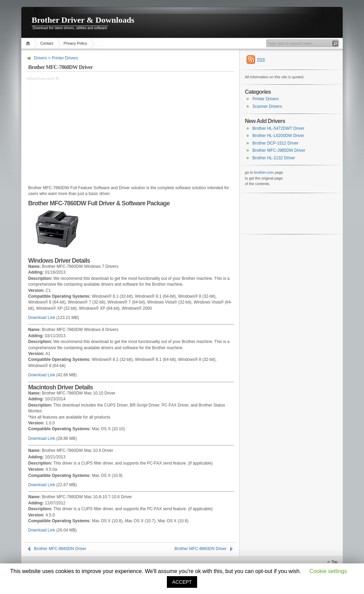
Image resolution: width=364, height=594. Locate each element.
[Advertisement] (84, 129)
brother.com (264, 172)
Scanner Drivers (267, 106)
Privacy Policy (75, 43)
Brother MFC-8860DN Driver (201, 549)
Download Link (42, 318)
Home (29, 43)
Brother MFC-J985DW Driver (279, 150)
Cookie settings (328, 571)
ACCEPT (182, 582)
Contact (47, 43)
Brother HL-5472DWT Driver (278, 128)
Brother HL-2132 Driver (274, 158)
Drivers (41, 58)
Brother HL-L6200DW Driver (278, 136)
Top (334, 562)
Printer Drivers (65, 58)
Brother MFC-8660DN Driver (60, 549)
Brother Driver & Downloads (83, 20)
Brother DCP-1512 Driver (275, 143)
